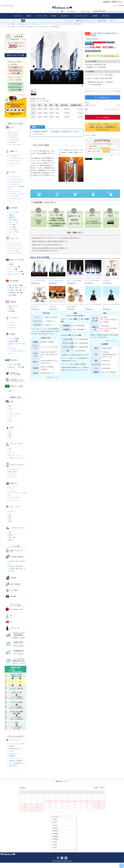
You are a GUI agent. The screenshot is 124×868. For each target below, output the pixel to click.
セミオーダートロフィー (48, 24)
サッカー (11, 409)
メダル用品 (12, 142)
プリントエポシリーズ (15, 253)
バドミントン (13, 490)
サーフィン (12, 453)
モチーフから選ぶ (15, 605)
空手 (10, 432)
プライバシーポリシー (15, 758)
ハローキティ (13, 325)
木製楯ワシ (12, 215)
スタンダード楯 (13, 222)
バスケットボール (14, 413)
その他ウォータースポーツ (17, 458)
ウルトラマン (13, 327)
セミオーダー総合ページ (34, 24)
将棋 (10, 519)
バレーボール (13, 416)
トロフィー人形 (13, 196)
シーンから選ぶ (15, 546)
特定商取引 (12, 756)
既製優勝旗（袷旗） (15, 293)
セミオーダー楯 (13, 232)
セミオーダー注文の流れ (75, 194)
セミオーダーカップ (15, 163)
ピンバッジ (13, 269)
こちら (54, 321)
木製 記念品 (13, 341)
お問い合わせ (106, 16)
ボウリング (12, 488)
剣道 (10, 437)
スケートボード (13, 469)
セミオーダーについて (81, 16)
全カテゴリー (18, 16)
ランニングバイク (14, 500)
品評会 (11, 540)
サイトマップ (13, 753)
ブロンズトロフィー (15, 191)
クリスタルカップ (14, 156)
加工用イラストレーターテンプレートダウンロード (102, 91)
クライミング (13, 477)
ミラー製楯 (12, 227)
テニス (11, 418)
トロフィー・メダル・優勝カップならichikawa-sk (13, 24)
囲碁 (10, 516)
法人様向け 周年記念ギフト (17, 566)
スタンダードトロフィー (16, 182)
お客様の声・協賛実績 (15, 761)
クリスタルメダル (14, 140)
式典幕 (11, 309)
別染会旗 (12, 295)
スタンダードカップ (15, 161)
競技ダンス (12, 535)
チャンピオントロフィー (16, 179)
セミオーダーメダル (15, 144)
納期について (111, 194)
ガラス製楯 (12, 225)
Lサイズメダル (13, 137)
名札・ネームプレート (16, 274)
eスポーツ (12, 511)
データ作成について (57, 194)
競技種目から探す (15, 397)
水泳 (10, 448)
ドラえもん (12, 323)
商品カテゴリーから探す (15, 123)
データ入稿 (93, 194)
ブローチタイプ (14, 267)
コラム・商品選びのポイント (17, 763)
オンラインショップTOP (16, 744)
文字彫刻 (53, 16)
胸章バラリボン (13, 306)
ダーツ (11, 514)
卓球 (10, 421)
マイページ (69, 21)
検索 (23, 21)
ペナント (11, 165)
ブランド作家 (13, 339)
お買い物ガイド (65, 16)
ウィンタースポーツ (15, 498)
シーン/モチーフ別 (41, 16)
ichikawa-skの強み (14, 749)
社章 (11, 264)
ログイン (116, 6)
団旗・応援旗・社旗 (15, 285)
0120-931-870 (99, 11)
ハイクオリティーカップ (16, 158)
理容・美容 (12, 537)
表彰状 (11, 311)
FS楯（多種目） (13, 220)
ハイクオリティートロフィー (17, 194)
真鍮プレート (13, 391)
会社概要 (95, 16)
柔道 (10, 435)
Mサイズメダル (13, 135)
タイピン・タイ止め (15, 272)
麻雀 (10, 521)
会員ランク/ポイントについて (87, 21)
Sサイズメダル (13, 132)
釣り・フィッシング (15, 456)
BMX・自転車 (13, 472)
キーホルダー (13, 348)
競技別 (29, 16)
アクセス (11, 751)
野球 (10, 406)
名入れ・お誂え (14, 365)
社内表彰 (30, 27)
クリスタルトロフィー (15, 177)
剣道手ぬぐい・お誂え (16, 367)
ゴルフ (11, 411)
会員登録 (121, 6)
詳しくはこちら (54, 377)
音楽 (10, 532)
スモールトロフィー (15, 184)
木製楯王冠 (12, 217)
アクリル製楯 (13, 229)
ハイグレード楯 (13, 212)
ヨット (11, 451)
